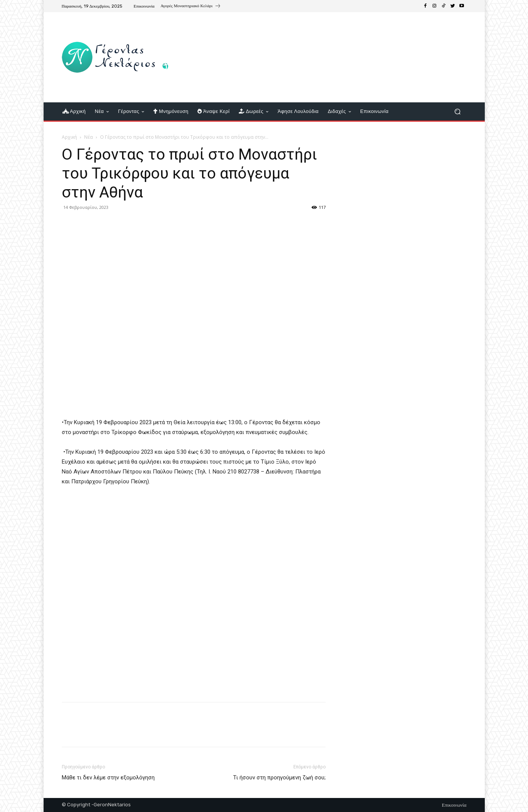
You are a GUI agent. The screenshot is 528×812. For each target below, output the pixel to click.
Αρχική (69, 137)
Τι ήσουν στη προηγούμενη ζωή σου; (279, 778)
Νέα (89, 137)
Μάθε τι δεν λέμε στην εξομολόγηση (108, 778)
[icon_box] (190, 7)
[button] (458, 112)
